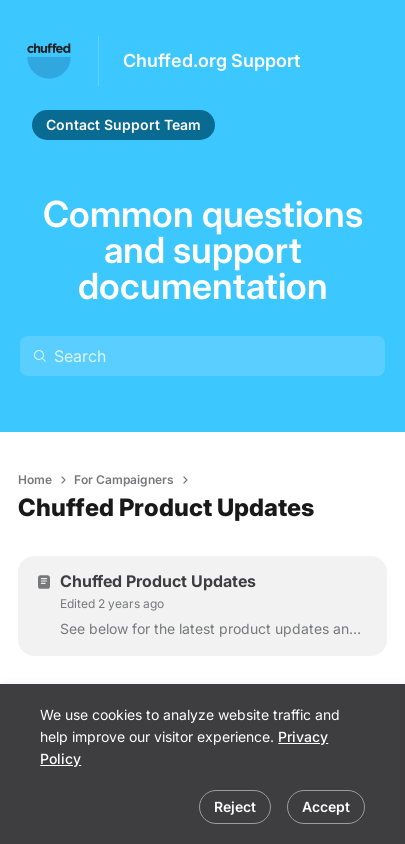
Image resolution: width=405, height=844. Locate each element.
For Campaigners (124, 479)
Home (35, 479)
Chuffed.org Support (211, 60)
